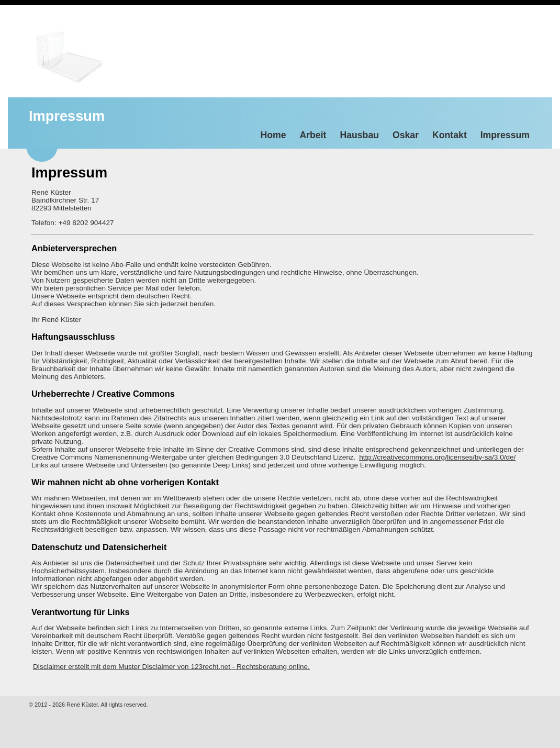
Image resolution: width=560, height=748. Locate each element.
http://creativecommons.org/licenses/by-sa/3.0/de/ (437, 457)
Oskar (406, 135)
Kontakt (450, 135)
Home (273, 135)
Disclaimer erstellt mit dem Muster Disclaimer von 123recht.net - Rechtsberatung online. (171, 667)
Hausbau (359, 135)
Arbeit (313, 135)
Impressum (505, 135)
